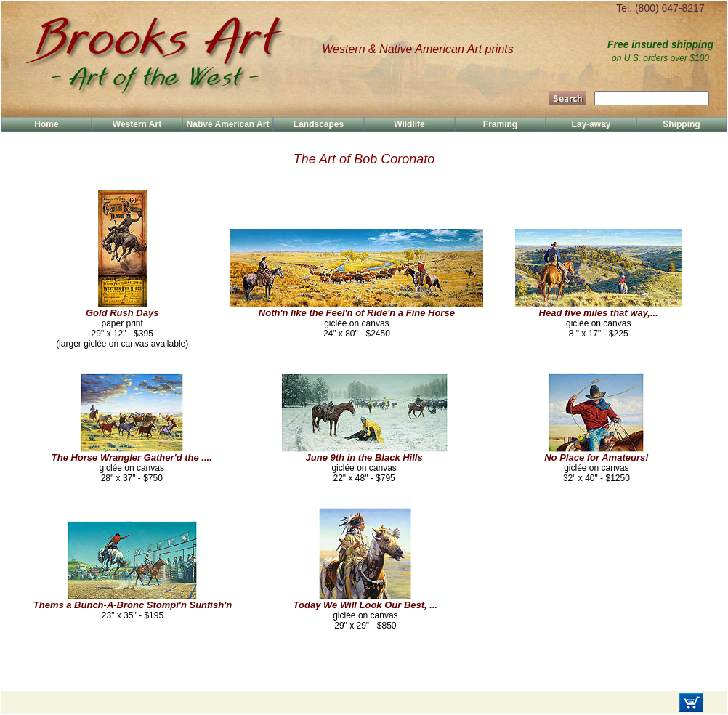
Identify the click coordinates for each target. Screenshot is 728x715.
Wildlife (409, 124)
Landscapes (319, 124)
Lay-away (591, 124)
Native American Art (228, 124)
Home (46, 124)
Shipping (681, 124)
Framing (500, 124)
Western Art (137, 124)
